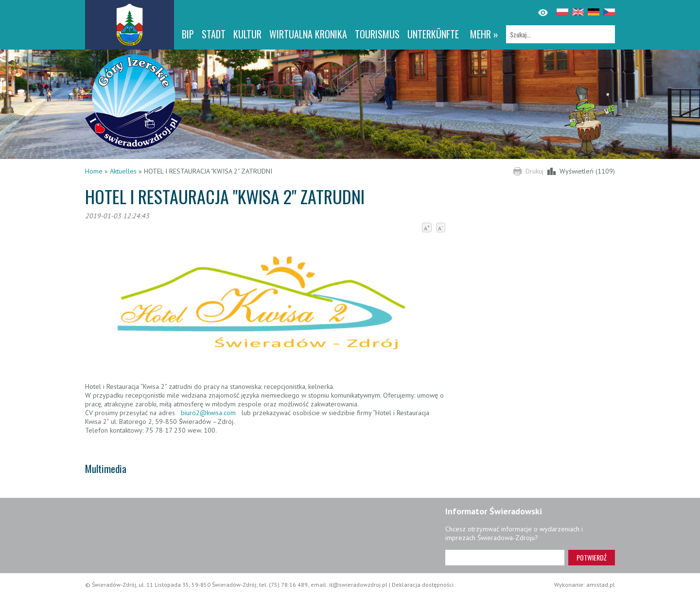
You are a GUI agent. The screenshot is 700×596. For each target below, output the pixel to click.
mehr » (484, 34)
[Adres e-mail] (505, 558)
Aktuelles (123, 171)
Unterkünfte (433, 34)
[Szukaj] (560, 34)
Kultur (247, 34)
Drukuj (534, 171)
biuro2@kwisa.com (208, 413)
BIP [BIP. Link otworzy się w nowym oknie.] (188, 34)
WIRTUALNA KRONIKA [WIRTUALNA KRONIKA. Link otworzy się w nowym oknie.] (308, 34)
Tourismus (377, 34)
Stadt (214, 34)
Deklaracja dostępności (423, 585)
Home (94, 171)
